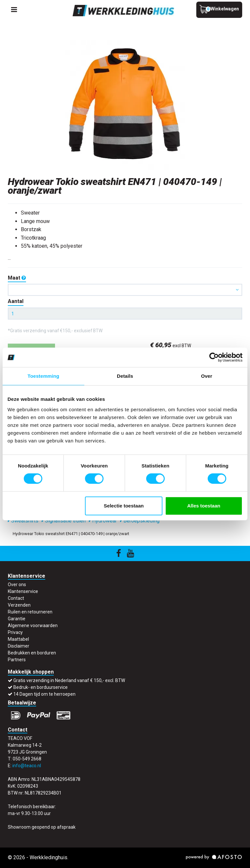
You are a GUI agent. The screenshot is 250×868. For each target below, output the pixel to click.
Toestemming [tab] (44, 376)
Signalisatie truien (64, 521)
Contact (16, 598)
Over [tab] (207, 376)
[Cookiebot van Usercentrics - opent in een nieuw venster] (214, 357)
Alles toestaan (204, 506)
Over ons (17, 585)
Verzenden (19, 605)
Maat (17, 278)
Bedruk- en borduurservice (41, 687)
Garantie (17, 619)
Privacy (15, 632)
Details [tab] (125, 376)
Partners (17, 660)
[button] (125, 290)
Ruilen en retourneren (30, 612)
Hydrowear (103, 521)
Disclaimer (19, 646)
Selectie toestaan (124, 506)
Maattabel (18, 639)
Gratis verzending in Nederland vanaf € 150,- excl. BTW (69, 680)
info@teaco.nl (27, 766)
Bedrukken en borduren (32, 653)
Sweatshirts (23, 521)
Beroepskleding (140, 521)
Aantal (16, 301)
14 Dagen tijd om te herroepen (44, 694)
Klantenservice (23, 591)
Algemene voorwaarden (33, 625)
